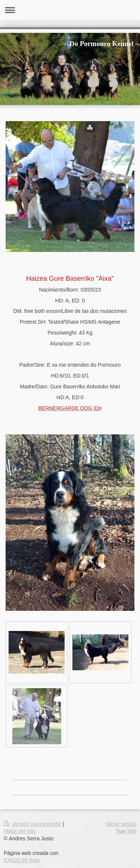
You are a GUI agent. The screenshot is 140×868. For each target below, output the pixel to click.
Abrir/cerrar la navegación (70, 10)
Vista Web (126, 831)
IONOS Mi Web (22, 860)
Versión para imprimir (33, 824)
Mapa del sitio (20, 831)
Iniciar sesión (121, 824)
